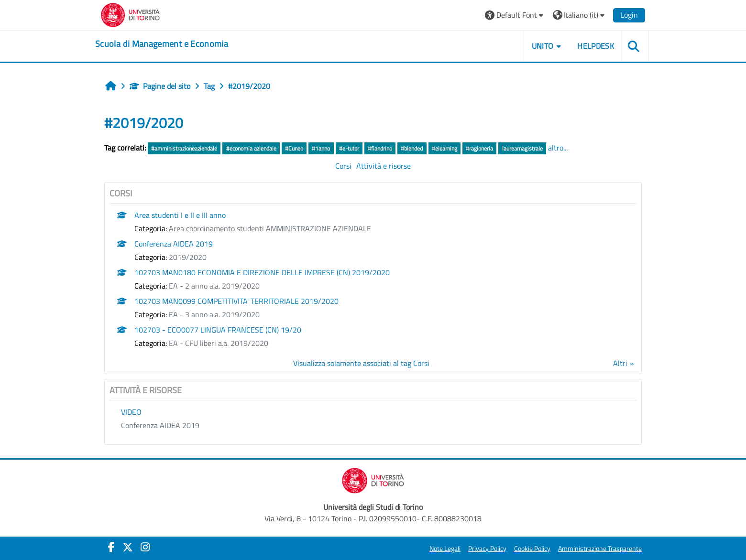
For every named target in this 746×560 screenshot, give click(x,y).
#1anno (321, 148)
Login (629, 15)
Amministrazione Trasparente (600, 549)
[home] (162, 44)
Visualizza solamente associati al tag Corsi (361, 363)
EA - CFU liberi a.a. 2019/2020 (219, 343)
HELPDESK (596, 46)
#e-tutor (349, 148)
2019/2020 (188, 257)
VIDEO (131, 412)
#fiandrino (380, 148)
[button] (515, 15)
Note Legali (445, 549)
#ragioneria (479, 148)
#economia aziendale (251, 148)
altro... (558, 148)
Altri (620, 363)
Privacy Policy (487, 549)
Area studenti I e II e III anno (180, 215)
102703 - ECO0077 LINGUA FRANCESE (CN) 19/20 (218, 330)
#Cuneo (294, 148)
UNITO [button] (543, 46)
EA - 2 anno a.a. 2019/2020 (214, 286)
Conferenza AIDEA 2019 (174, 244)
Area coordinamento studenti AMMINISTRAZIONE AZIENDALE (270, 228)
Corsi (343, 166)
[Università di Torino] (130, 14)
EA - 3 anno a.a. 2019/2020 (214, 314)
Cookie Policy (532, 549)
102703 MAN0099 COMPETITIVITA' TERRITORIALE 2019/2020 (236, 301)
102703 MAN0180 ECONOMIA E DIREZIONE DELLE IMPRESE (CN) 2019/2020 (262, 272)
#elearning (444, 148)
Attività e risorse (384, 166)
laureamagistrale (522, 148)
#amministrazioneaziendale (184, 148)
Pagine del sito (160, 86)
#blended (412, 148)
